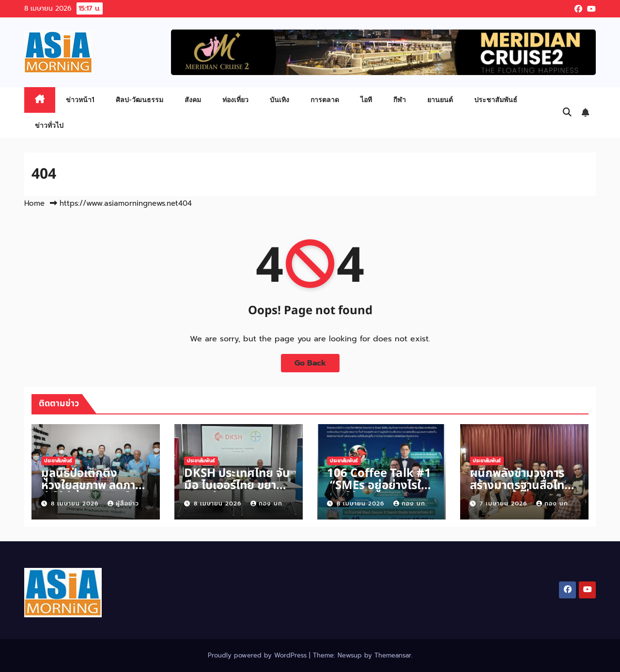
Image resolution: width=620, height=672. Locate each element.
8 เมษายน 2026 (76, 504)
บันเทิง (279, 99)
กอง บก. (267, 504)
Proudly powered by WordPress (258, 655)
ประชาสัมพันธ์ (496, 99)
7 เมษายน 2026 (504, 504)
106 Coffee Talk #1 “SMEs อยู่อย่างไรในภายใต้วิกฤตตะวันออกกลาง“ (379, 492)
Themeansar (393, 655)
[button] (567, 112)
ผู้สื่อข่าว (123, 504)
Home (34, 203)
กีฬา (400, 99)
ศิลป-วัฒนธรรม (139, 99)
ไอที (366, 99)
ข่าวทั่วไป (49, 125)
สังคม (193, 99)
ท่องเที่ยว (235, 99)
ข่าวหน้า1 (80, 99)
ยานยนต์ (440, 99)
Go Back (310, 363)
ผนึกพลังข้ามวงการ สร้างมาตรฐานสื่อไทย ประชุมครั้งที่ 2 (521, 486)
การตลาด (325, 99)
